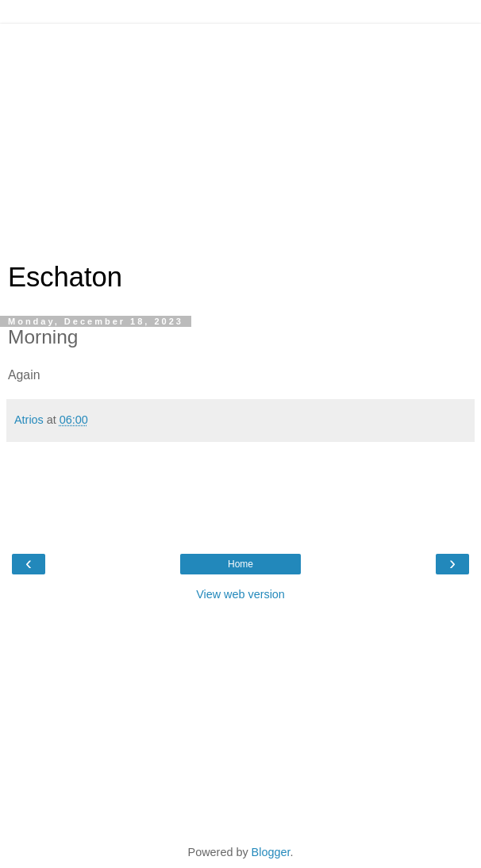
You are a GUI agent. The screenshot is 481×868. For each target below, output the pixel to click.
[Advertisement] (240, 135)
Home (240, 564)
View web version (240, 594)
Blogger (271, 852)
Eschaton (65, 277)
